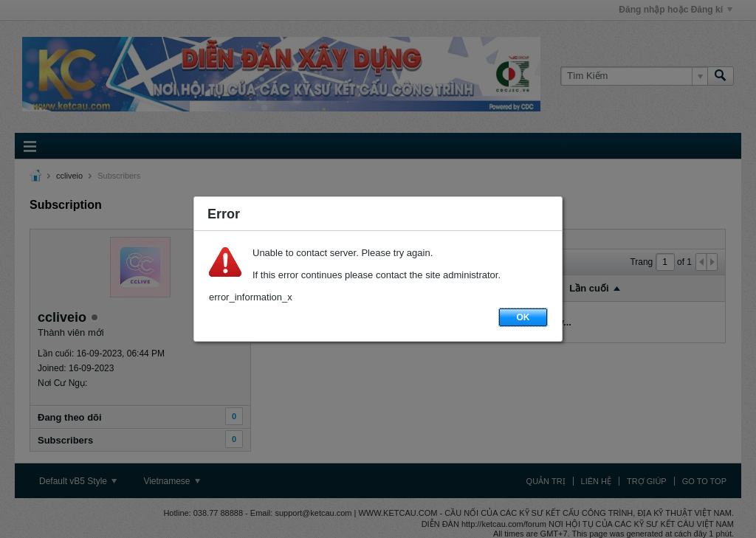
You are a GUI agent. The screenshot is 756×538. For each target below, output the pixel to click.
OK (523, 317)
